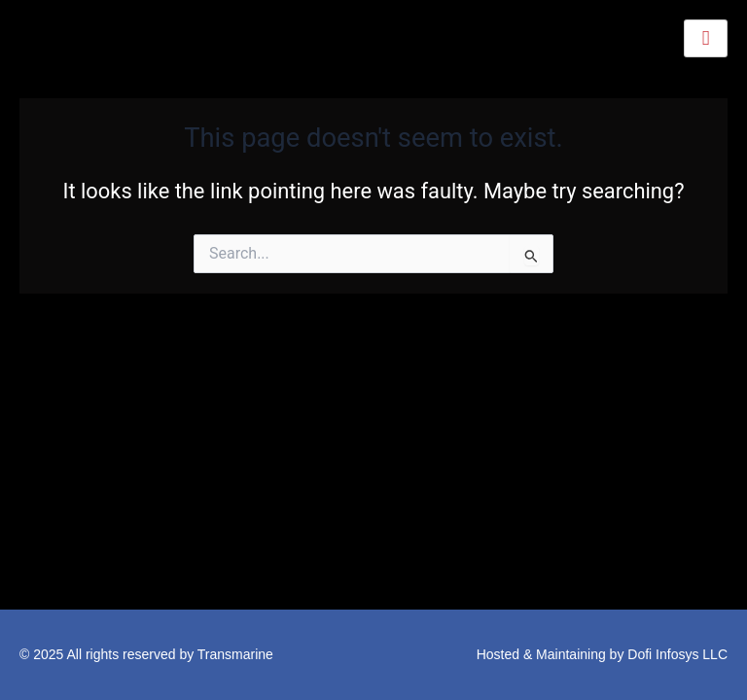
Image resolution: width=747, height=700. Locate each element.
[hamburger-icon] (706, 38)
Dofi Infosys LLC (677, 654)
